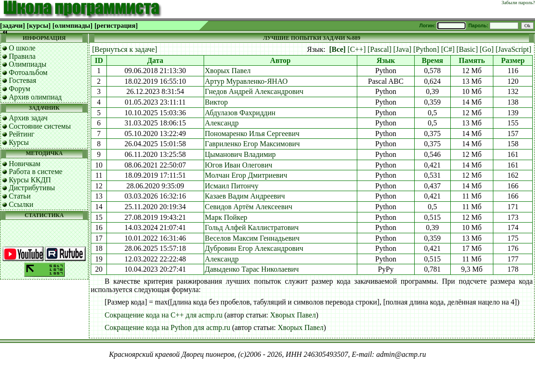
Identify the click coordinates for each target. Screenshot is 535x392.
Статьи (20, 196)
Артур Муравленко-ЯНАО (246, 81)
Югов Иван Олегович (239, 165)
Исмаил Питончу (232, 186)
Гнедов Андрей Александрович (254, 91)
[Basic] (467, 49)
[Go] (486, 49)
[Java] (402, 49)
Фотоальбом (28, 72)
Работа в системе (36, 171)
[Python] (426, 49)
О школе (22, 48)
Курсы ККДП (30, 180)
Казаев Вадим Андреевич (245, 196)
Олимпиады (28, 64)
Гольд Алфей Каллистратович (252, 227)
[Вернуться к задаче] (125, 49)
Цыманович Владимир (240, 154)
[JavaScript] (513, 49)
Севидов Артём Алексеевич (249, 207)
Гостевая (22, 80)
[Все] (337, 49)
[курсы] (39, 25)
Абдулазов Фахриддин (240, 113)
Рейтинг (22, 134)
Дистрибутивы (32, 188)
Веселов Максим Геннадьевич (252, 238)
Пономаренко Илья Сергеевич (252, 134)
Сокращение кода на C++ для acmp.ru (164, 315)
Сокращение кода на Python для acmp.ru (167, 327)
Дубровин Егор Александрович (254, 248)
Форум (19, 89)
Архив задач (28, 118)
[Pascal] (379, 49)
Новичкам (25, 164)
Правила (22, 56)
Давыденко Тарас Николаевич (252, 269)
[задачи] (12, 25)
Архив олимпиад (35, 97)
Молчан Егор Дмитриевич (246, 175)
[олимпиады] (72, 25)
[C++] (357, 49)
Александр (222, 123)
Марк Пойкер (226, 217)
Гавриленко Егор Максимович (252, 144)
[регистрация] (116, 25)
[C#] (448, 49)
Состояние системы (40, 126)
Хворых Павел (228, 71)
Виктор (217, 102)
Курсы (19, 142)
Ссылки (21, 204)
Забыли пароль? (518, 3)
